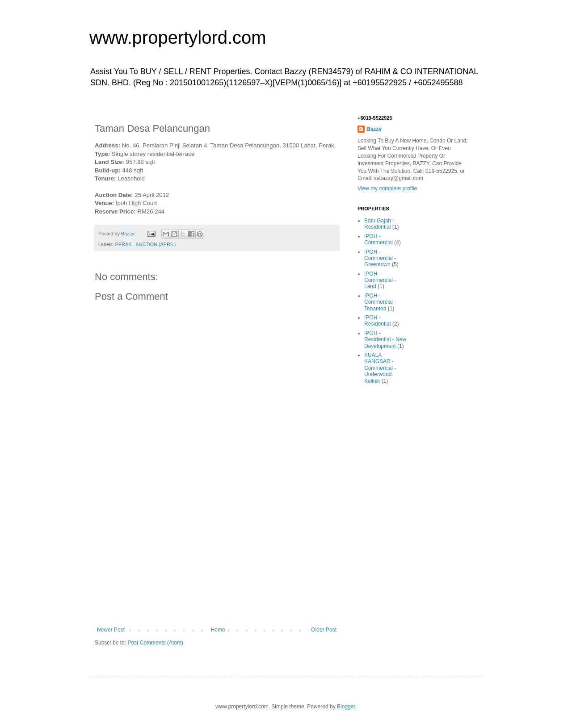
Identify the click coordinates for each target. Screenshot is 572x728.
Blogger (346, 707)
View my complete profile (387, 188)
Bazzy (374, 129)
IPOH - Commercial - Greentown (380, 258)
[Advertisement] (217, 560)
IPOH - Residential (377, 321)
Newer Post (111, 630)
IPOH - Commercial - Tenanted (380, 302)
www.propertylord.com (178, 38)
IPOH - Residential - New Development (385, 340)
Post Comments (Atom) (155, 643)
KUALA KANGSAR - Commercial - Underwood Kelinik (380, 368)
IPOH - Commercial (379, 239)
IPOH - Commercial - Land (380, 280)
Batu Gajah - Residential (379, 224)
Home (218, 630)
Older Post (324, 630)
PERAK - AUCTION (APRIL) (146, 244)
